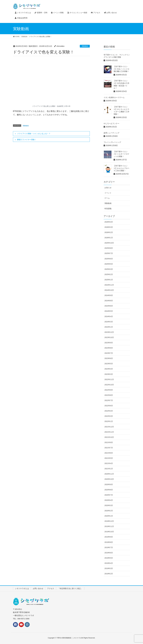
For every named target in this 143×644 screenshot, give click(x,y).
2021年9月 (109, 442)
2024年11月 (109, 285)
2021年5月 (109, 458)
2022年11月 (109, 379)
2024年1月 (109, 327)
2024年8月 (109, 301)
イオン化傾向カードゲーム (114, 97)
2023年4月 (109, 369)
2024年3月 (109, 322)
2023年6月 (109, 358)
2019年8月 (109, 542)
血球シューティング (111, 133)
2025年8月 (109, 248)
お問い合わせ (38, 588)
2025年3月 (109, 269)
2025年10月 (109, 243)
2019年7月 (109, 547)
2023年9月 (109, 343)
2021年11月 (109, 432)
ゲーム (107, 198)
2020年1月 (109, 516)
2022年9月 (109, 390)
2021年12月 (109, 427)
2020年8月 (109, 490)
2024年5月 (109, 311)
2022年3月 (109, 416)
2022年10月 (109, 385)
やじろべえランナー (111, 123)
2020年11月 (109, 474)
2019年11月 (109, 526)
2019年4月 (109, 563)
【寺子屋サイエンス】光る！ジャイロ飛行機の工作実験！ (121, 69)
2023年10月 (109, 337)
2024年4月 (109, 316)
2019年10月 (109, 532)
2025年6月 (109, 259)
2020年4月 (109, 500)
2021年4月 (109, 463)
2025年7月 (109, 253)
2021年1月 (109, 469)
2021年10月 (109, 437)
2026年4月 (109, 222)
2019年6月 (109, 553)
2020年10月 (109, 479)
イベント (108, 193)
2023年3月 (109, 374)
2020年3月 (109, 505)
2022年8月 (109, 395)
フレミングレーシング (112, 142)
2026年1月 (109, 238)
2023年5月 (109, 364)
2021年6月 (109, 453)
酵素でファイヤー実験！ (27, 140)
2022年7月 (109, 400)
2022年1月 (109, 421)
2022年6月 (109, 406)
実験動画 (85, 46)
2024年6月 (109, 306)
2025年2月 (109, 274)
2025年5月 (109, 264)
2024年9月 (109, 295)
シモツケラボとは (22, 588)
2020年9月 (109, 484)
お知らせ (108, 188)
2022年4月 (109, 411)
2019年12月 (109, 521)
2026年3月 (109, 227)
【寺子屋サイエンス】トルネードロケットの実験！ (121, 154)
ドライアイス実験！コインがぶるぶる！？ (34, 134)
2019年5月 (109, 558)
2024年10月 (109, 290)
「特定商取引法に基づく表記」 (70, 588)
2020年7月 (109, 495)
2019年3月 (109, 568)
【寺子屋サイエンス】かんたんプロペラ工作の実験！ (121, 168)
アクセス (51, 588)
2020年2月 (109, 511)
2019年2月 (109, 574)
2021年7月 (109, 448)
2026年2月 (109, 232)
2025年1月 (109, 280)
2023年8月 (109, 348)
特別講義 (108, 209)
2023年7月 (109, 353)
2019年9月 (109, 537)
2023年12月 (109, 332)
